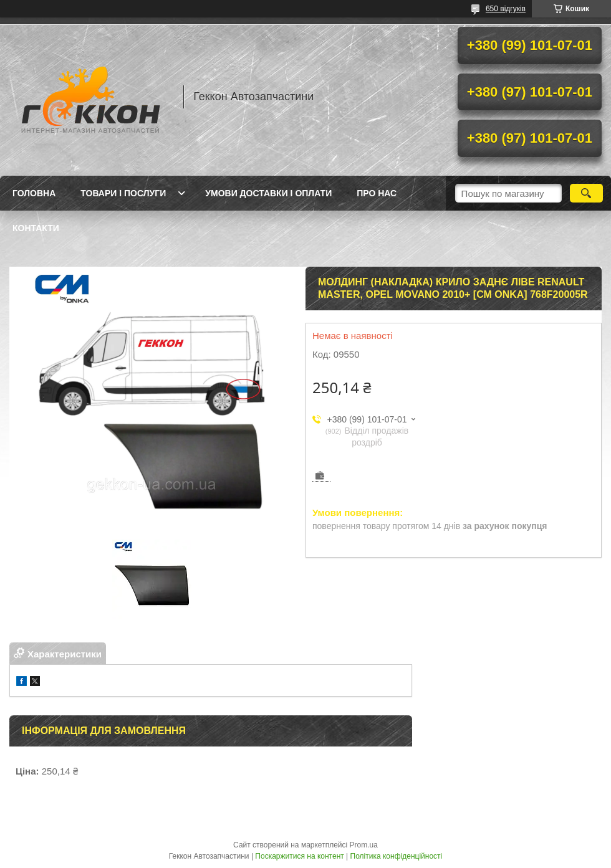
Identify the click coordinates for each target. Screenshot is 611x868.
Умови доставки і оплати (268, 193)
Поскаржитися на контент (299, 856)
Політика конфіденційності (397, 856)
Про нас (377, 193)
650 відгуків (506, 9)
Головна (34, 193)
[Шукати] (586, 193)
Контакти (36, 228)
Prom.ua (364, 845)
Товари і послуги (123, 193)
